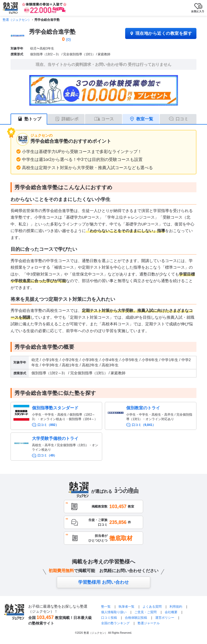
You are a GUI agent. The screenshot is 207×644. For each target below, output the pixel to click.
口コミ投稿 (109, 618)
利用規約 (176, 607)
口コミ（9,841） (144, 425)
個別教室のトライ (143, 408)
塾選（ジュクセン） (17, 20)
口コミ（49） (47, 455)
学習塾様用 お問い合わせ (103, 582)
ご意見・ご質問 (145, 612)
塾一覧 (106, 607)
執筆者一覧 (126, 607)
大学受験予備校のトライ (55, 438)
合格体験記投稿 (136, 618)
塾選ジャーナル (149, 623)
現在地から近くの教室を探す (161, 33)
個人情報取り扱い (114, 612)
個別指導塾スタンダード (55, 408)
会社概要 (171, 612)
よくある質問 (152, 607)
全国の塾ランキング (115, 623)
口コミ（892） (48, 425)
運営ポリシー (165, 618)
